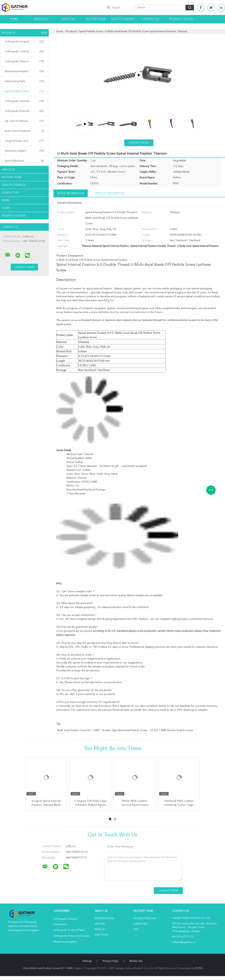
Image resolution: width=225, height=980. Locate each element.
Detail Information (71, 193)
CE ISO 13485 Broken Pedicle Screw (171, 730)
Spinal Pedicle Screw (24, 91)
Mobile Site (136, 961)
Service (100, 929)
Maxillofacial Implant (24, 71)
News (6, 200)
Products (41, 19)
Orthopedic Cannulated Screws (24, 101)
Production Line (145, 919)
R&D (136, 929)
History (100, 924)
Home (14, 19)
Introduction (104, 919)
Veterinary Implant (24, 151)
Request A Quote (181, 19)
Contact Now (139, 143)
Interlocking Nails (24, 81)
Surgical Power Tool (24, 141)
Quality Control (123, 19)
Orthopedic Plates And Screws (24, 61)
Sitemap (87, 961)
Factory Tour (96, 19)
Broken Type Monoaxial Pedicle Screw (125, 730)
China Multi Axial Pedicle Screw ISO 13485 (48, 968)
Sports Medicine (24, 161)
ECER (199, 968)
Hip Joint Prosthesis (24, 121)
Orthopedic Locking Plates (24, 52)
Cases (6, 208)
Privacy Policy (111, 961)
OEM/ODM (140, 924)
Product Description (110, 193)
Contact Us (151, 19)
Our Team (101, 935)
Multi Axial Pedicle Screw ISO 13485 (78, 730)
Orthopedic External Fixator (24, 111)
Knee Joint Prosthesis (24, 131)
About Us (68, 19)
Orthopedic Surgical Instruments (24, 42)
